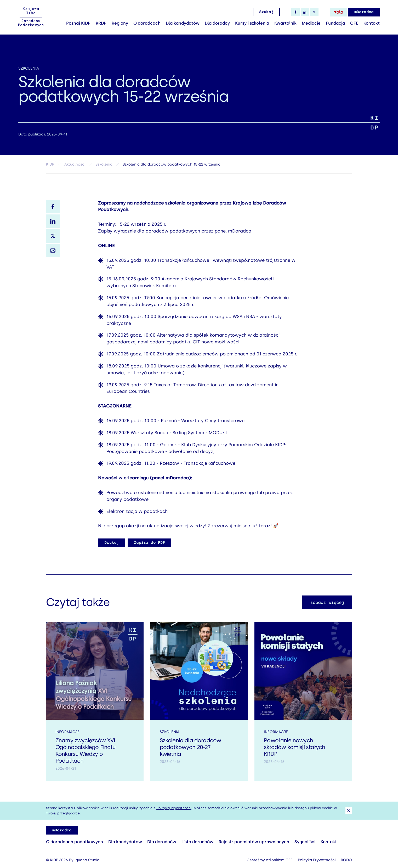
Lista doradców (197, 842)
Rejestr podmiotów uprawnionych (254, 842)
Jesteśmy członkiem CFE (270, 860)
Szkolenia (29, 68)
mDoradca (364, 12)
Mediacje (311, 23)
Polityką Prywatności (174, 808)
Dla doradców (162, 842)
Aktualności (75, 164)
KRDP (101, 23)
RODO (346, 860)
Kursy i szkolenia (252, 23)
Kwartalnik (285, 23)
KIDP (50, 164)
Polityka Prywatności (317, 860)
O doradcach (147, 23)
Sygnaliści (305, 842)
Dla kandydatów (183, 23)
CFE (354, 23)
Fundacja (335, 23)
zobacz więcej (327, 606)
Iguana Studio (87, 860)
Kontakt (372, 23)
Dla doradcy (217, 23)
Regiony (120, 23)
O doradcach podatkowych (75, 842)
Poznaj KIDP (78, 23)
